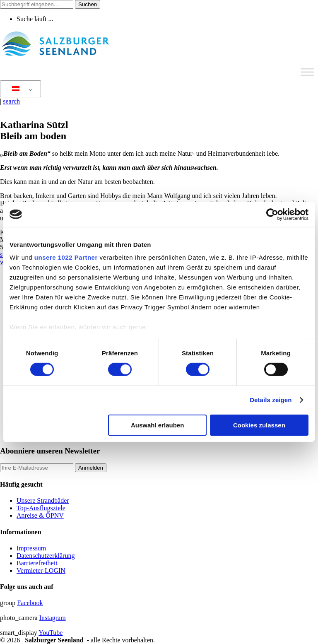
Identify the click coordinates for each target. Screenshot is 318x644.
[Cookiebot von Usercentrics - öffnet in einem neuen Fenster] (272, 214)
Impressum (31, 548)
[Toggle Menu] (307, 72)
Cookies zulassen (259, 425)
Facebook (30, 603)
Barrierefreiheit (37, 563)
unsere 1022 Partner (66, 257)
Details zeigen (271, 400)
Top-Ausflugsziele (41, 508)
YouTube (51, 633)
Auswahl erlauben (157, 425)
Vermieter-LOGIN (41, 570)
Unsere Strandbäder (43, 500)
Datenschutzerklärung (46, 556)
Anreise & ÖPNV (40, 515)
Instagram (53, 618)
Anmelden (91, 468)
